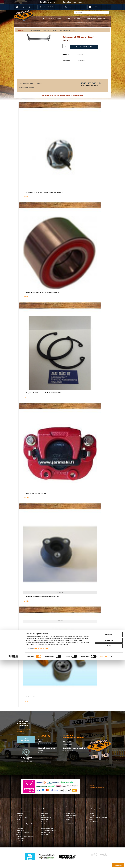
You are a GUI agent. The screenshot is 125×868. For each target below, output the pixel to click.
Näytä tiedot (105, 864)
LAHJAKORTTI (45, 834)
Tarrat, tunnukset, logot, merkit (25, 824)
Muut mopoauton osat (47, 828)
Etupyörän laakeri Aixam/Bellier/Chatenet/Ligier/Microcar (42, 292)
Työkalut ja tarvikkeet (96, 811)
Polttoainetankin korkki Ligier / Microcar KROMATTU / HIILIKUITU (44, 192)
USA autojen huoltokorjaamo (26, 7)
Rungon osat (46, 30)
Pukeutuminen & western (96, 18)
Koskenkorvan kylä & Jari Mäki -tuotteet (98, 818)
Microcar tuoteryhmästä (89, 86)
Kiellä (109, 854)
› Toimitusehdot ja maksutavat (96, 788)
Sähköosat (20, 822)
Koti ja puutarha (94, 807)
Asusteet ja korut (70, 822)
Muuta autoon (21, 830)
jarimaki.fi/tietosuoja (42, 856)
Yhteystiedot (71, 7)
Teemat (92, 813)
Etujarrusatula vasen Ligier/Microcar (36, 493)
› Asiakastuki (91, 785)
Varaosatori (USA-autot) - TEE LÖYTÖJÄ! (24, 833)
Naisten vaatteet (70, 809)
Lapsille (68, 820)
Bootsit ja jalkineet (70, 813)
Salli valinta (109, 848)
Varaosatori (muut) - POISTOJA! (25, 836)
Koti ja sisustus (70, 817)
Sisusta (19, 820)
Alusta (19, 807)
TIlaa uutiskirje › (26, 739)
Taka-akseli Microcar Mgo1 (67, 30)
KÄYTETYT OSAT (46, 832)
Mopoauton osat (74, 18)
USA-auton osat (55, 18)
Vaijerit (43, 824)
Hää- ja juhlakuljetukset (49, 7)
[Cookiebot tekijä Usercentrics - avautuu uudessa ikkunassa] (13, 864)
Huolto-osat (44, 809)
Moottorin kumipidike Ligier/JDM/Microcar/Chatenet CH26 (42, 597)
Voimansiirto (20, 828)
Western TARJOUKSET (72, 826)
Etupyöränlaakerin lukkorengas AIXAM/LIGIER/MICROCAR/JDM (44, 393)
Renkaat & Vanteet (46, 817)
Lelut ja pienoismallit (95, 809)
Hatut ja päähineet (71, 811)
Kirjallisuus (20, 813)
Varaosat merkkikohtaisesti (48, 830)
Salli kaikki (109, 842)
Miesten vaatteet (70, 807)
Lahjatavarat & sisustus (74, 24)
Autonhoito (20, 809)
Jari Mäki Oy (95, 7)
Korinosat (19, 815)
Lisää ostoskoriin (84, 47)
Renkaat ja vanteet (22, 817)
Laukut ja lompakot (71, 815)
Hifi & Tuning (45, 813)
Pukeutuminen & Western (71, 803)
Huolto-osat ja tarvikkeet (23, 811)
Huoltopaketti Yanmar (32, 697)
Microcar (54, 30)
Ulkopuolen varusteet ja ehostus (25, 826)
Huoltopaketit (45, 811)
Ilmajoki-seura (94, 821)
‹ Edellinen (21, 30)
